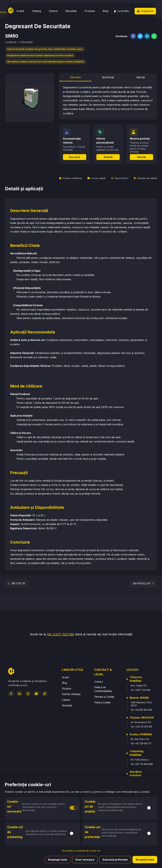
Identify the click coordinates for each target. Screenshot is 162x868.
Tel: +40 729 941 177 (141, 744)
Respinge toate (58, 860)
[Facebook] (11, 694)
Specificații (108, 77)
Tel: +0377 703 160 (140, 690)
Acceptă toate (145, 860)
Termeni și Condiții (104, 697)
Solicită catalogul (71, 694)
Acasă (20, 11)
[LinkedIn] (19, 694)
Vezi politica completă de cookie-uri (81, 851)
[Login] (122, 11)
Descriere (75, 77)
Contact (99, 682)
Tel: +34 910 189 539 (141, 710)
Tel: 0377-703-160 (60, 634)
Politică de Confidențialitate (103, 689)
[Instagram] (28, 694)
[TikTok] (45, 694)
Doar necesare (85, 860)
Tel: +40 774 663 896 (142, 764)
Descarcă (75, 157)
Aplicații (141, 77)
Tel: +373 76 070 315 (141, 727)
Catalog (36, 11)
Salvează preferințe (115, 860)
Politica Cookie (102, 703)
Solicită (108, 157)
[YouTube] (36, 694)
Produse (90, 11)
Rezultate (71, 11)
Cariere (53, 11)
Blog (105, 11)
